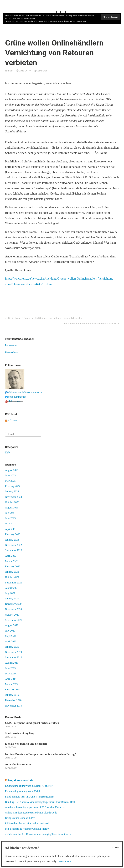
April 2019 (11, 679)
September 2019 (14, 657)
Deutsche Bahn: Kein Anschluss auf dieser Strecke (90, 324)
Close (116, 847)
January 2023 (12, 540)
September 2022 (14, 550)
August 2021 (12, 588)
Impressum (11, 345)
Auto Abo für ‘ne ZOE (18, 765)
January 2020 (12, 647)
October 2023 (12, 502)
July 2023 (10, 513)
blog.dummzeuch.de (21, 780)
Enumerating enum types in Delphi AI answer (29, 786)
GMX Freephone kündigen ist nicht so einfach (32, 723)
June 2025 (10, 475)
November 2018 (14, 706)
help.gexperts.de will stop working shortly (27, 829)
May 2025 (10, 481)
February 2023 (13, 534)
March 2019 (11, 684)
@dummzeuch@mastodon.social (24, 392)
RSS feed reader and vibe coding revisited (27, 823)
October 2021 (12, 577)
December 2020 (13, 604)
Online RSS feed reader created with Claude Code (31, 813)
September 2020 (14, 620)
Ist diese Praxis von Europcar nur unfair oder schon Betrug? (41, 754)
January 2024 (12, 491)
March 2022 (11, 561)
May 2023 (10, 524)
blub (10, 71)
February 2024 (13, 486)
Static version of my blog (20, 733)
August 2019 (12, 663)
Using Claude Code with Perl (20, 818)
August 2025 (12, 470)
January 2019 (12, 695)
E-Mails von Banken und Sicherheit (26, 744)
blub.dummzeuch (16, 397)
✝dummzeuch (14, 401)
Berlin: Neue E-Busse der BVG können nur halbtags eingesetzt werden (45, 318)
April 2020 (11, 641)
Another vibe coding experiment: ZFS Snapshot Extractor (35, 807)
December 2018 (13, 700)
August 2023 (12, 508)
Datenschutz (12, 352)
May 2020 (10, 636)
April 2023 (11, 529)
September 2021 (14, 583)
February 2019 (13, 690)
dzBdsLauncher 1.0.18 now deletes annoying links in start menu (38, 834)
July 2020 (10, 631)
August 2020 (12, 625)
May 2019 (10, 674)
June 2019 (10, 668)
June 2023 (10, 518)
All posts (11, 420)
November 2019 (14, 652)
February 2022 (13, 566)
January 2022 (12, 572)
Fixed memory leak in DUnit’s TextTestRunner (29, 797)
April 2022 (11, 556)
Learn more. (65, 861)
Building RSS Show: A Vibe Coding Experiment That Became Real (40, 802)
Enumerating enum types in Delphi (23, 791)
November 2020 (14, 609)
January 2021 (12, 599)
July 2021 (10, 593)
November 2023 (14, 497)
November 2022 (14, 545)
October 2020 (12, 615)
